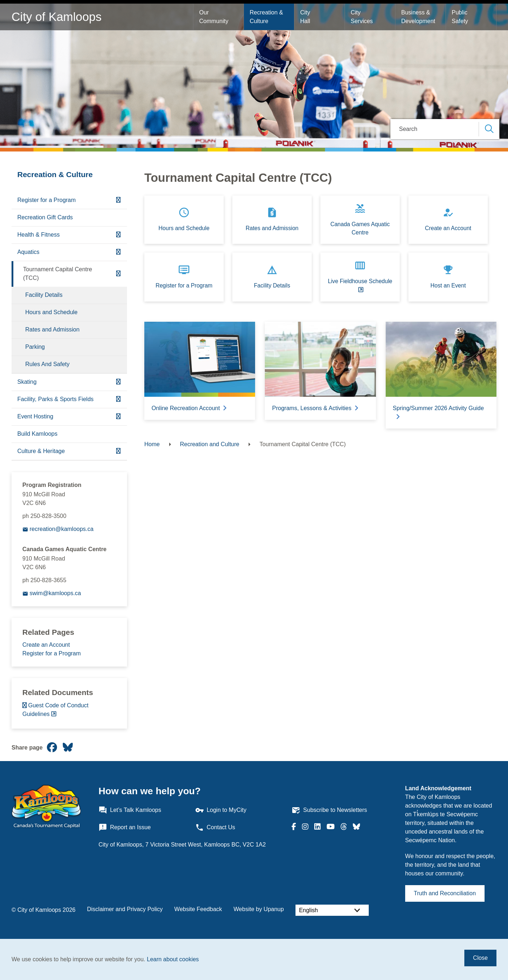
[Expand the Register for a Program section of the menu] (119, 200)
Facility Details (44, 295)
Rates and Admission (52, 329)
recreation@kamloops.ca (62, 529)
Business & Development (418, 17)
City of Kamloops (56, 17)
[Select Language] (332, 910)
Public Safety (460, 17)
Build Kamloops (37, 434)
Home (152, 444)
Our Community (214, 17)
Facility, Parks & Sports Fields (55, 399)
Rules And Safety (47, 364)
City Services (362, 17)
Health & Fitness (38, 235)
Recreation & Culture (267, 17)
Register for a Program (47, 200)
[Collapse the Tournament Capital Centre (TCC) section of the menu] (119, 274)
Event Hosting (35, 416)
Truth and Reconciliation (445, 893)
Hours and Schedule (51, 312)
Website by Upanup (259, 909)
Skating (27, 382)
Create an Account (46, 645)
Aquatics (28, 252)
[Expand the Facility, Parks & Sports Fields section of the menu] (119, 399)
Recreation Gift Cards (45, 217)
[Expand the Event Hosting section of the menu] (119, 417)
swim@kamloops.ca (55, 593)
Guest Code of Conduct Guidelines (55, 710)
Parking (35, 347)
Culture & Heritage (41, 451)
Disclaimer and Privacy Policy (125, 909)
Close (480, 958)
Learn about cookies (173, 959)
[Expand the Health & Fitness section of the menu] (119, 235)
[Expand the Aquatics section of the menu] (119, 252)
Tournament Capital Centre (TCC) (58, 274)
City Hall (306, 17)
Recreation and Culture (210, 444)
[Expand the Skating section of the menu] (119, 382)
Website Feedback (198, 909)
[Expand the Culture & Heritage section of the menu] (119, 451)
